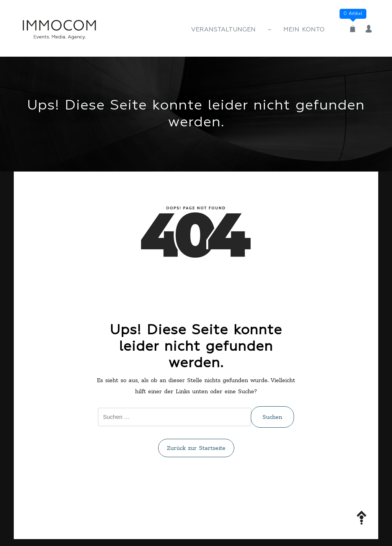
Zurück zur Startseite (196, 448)
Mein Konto (304, 30)
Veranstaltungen (223, 30)
